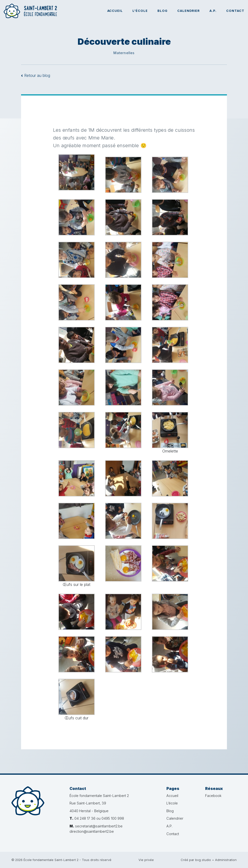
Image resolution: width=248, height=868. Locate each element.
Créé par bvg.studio (196, 860)
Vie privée (146, 860)
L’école (172, 803)
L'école (140, 11)
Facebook (213, 796)
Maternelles (124, 53)
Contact (235, 11)
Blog (163, 11)
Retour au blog (36, 75)
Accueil (115, 11)
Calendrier (189, 11)
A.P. (213, 11)
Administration (226, 860)
